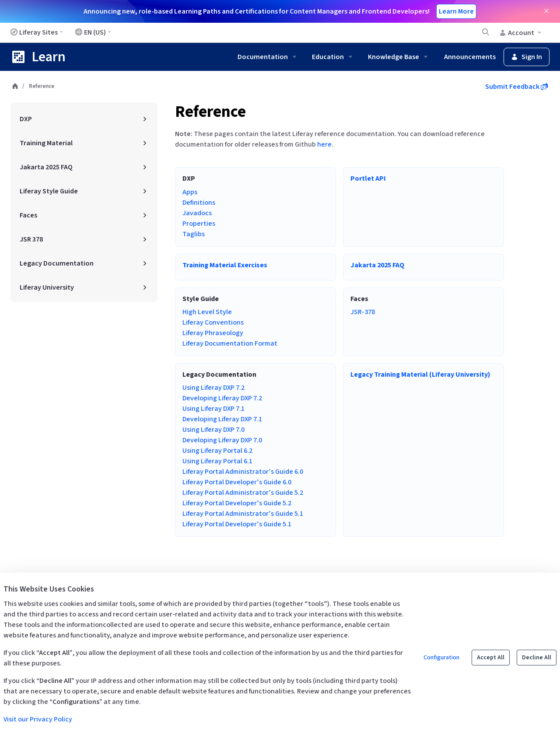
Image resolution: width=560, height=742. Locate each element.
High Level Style (207, 312)
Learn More (456, 11)
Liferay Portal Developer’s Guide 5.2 (237, 503)
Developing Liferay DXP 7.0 (222, 440)
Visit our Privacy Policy (38, 719)
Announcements (470, 57)
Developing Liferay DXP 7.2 (222, 398)
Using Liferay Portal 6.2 (217, 451)
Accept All (491, 658)
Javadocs (197, 213)
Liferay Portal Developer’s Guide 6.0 (237, 482)
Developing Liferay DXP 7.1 (222, 419)
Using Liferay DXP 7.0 (213, 430)
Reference (210, 112)
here (324, 144)
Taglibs (194, 234)
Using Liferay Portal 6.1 (217, 461)
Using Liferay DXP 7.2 (213, 388)
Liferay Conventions (213, 322)
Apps (190, 192)
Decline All (537, 658)
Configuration (441, 658)
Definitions (199, 203)
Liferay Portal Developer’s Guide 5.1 (237, 524)
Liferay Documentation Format (230, 343)
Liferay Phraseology (213, 333)
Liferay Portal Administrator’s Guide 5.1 (243, 514)
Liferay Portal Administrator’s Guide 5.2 (243, 493)
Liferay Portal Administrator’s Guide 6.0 (243, 472)
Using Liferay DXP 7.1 (213, 409)
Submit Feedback (516, 87)
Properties (199, 224)
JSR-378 (363, 312)
